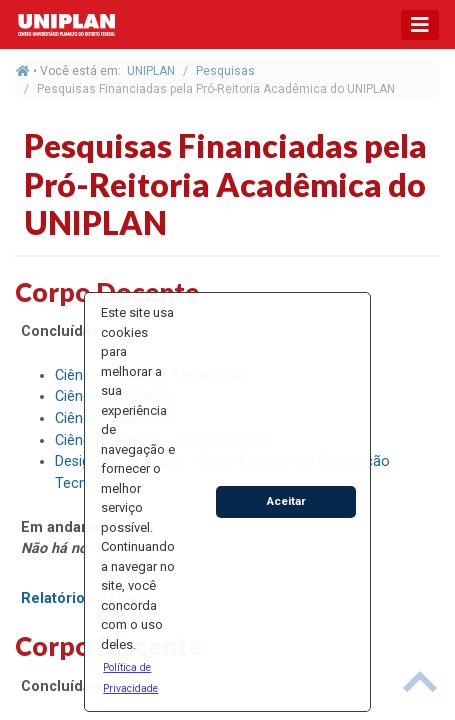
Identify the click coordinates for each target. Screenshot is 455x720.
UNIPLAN (151, 71)
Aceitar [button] (286, 501)
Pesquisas (225, 71)
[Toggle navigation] (420, 25)
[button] (138, 677)
